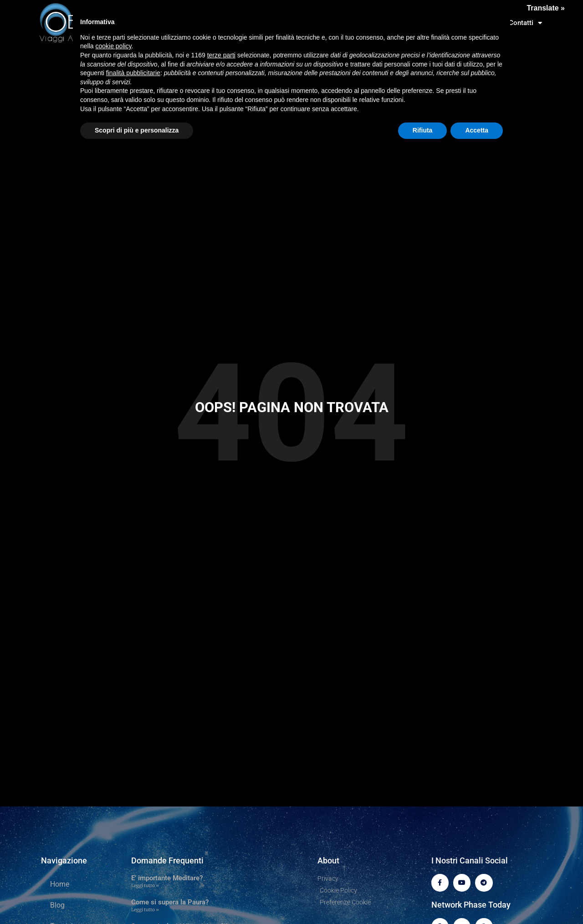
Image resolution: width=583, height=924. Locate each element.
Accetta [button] (477, 130)
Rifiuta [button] (423, 130)
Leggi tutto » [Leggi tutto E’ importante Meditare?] (145, 886)
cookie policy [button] (113, 46)
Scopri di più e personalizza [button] (137, 130)
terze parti (221, 55)
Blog (57, 905)
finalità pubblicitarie (133, 73)
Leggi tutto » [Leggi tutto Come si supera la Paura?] (145, 910)
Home (60, 884)
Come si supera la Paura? (170, 902)
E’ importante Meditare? (167, 878)
